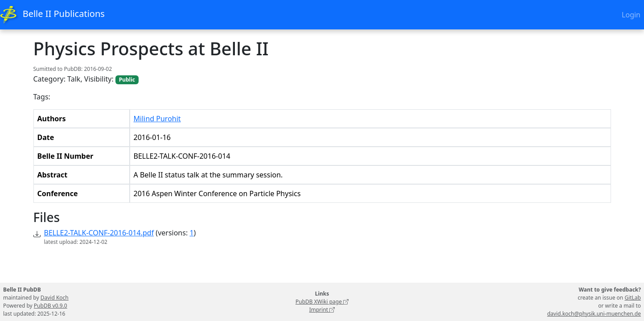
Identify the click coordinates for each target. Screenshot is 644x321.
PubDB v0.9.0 (51, 306)
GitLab (633, 298)
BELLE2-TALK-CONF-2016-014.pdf (99, 233)
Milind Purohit (157, 119)
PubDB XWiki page (322, 302)
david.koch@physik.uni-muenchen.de (594, 314)
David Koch (55, 298)
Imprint (322, 310)
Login (631, 15)
